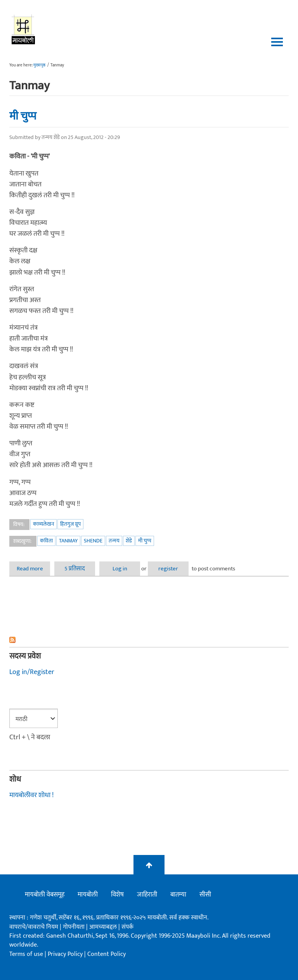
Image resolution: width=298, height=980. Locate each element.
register (168, 569)
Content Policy (107, 954)
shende (93, 541)
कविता (46, 541)
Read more (34, 569)
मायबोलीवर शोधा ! (31, 795)
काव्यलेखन (43, 524)
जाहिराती (147, 895)
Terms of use (26, 954)
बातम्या (178, 895)
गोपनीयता (74, 927)
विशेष (117, 895)
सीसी (205, 895)
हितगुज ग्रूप (70, 524)
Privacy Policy (66, 954)
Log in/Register (32, 672)
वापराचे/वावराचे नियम (34, 927)
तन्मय (114, 541)
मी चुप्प (23, 116)
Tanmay (68, 541)
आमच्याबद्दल (104, 927)
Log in (120, 569)
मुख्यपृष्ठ (39, 65)
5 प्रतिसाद (75, 569)
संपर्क (127, 927)
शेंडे (129, 541)
